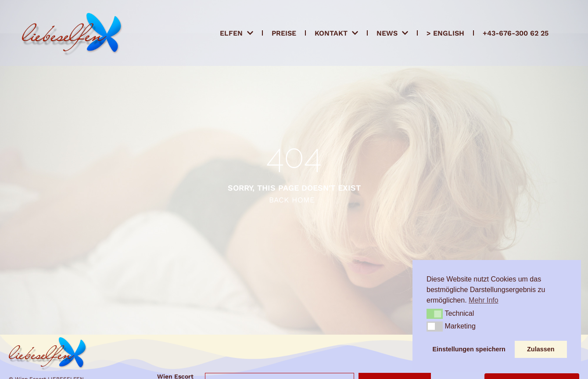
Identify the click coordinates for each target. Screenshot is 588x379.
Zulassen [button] (541, 349)
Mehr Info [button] (484, 300)
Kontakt (336, 33)
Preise (284, 33)
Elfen (237, 33)
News (392, 33)
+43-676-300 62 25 (516, 33)
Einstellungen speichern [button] (469, 349)
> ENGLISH (445, 33)
